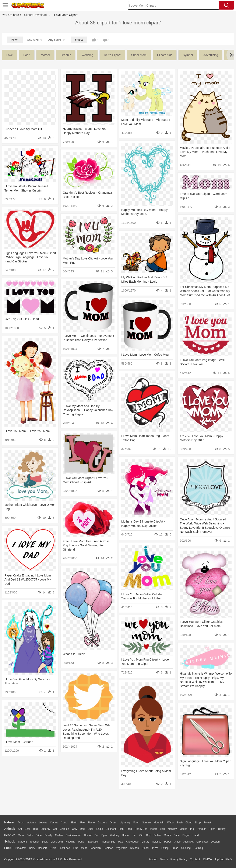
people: (10, 835)
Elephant (111, 829)
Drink (53, 848)
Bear (27, 829)
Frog (129, 829)
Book (45, 842)
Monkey (172, 829)
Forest (207, 823)
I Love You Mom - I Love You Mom (27, 431)
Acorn (21, 823)
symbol (188, 55)
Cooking (186, 848)
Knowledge (132, 842)
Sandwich (95, 848)
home (125, 835)
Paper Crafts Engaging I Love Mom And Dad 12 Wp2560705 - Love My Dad (28, 580)
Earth (74, 823)
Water (170, 823)
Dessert (42, 848)
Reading (71, 842)
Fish (121, 829)
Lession (215, 842)
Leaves (43, 823)
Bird (35, 829)
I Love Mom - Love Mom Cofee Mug (145, 355)
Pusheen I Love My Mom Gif (23, 129)
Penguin (201, 829)
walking (115, 835)
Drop (198, 823)
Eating (165, 848)
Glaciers (102, 823)
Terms (164, 859)
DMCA (207, 859)
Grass (113, 823)
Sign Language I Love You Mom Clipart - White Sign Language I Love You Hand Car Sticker (30, 257)
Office (177, 842)
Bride (39, 835)
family (48, 835)
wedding (87, 55)
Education (94, 842)
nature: (9, 822)
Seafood (108, 848)
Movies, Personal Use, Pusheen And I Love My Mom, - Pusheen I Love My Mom (205, 152)
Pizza (155, 848)
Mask (21, 835)
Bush (180, 823)
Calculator (202, 842)
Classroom (57, 842)
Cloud (189, 823)
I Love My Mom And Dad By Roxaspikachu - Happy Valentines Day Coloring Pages (88, 410)
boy (149, 835)
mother (45, 55)
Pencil (82, 842)
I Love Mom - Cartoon (19, 742)
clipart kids (165, 55)
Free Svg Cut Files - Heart (22, 319)
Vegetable (122, 848)
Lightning (125, 823)
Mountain (159, 823)
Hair (134, 835)
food (27, 55)
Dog (82, 829)
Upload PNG (223, 859)
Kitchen (135, 848)
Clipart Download (36, 15)
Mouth (167, 835)
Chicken (64, 829)
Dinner (146, 848)
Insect (154, 829)
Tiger (212, 829)
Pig (192, 829)
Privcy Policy (179, 859)
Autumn (31, 823)
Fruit (75, 848)
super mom (139, 55)
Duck (90, 829)
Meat (84, 848)
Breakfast (21, 848)
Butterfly (45, 829)
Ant (20, 829)
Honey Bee (141, 829)
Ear (97, 835)
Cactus (54, 823)
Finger (186, 835)
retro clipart (112, 55)
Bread (175, 848)
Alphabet (188, 842)
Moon (136, 823)
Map (121, 842)
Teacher (34, 842)
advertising (211, 55)
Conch (65, 823)
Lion (163, 829)
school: (10, 841)
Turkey (222, 829)
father (157, 835)
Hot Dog (198, 848)
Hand (196, 835)
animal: (10, 829)
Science (157, 842)
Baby (30, 835)
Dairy (32, 848)
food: (8, 848)
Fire (82, 823)
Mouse (183, 829)
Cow (74, 829)
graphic (66, 55)
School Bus (109, 842)
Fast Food (64, 848)
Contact (195, 859)
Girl (141, 835)
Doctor (88, 835)
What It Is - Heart (74, 654)
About (153, 859)
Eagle (100, 829)
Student (22, 842)
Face (177, 835)
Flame (91, 823)
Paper (168, 842)
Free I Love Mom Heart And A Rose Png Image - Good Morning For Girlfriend (86, 545)
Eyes (104, 835)
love (10, 55)
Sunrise (147, 823)
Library (145, 842)
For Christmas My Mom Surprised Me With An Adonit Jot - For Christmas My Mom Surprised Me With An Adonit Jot (205, 291)
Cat (55, 829)
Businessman (74, 835)
